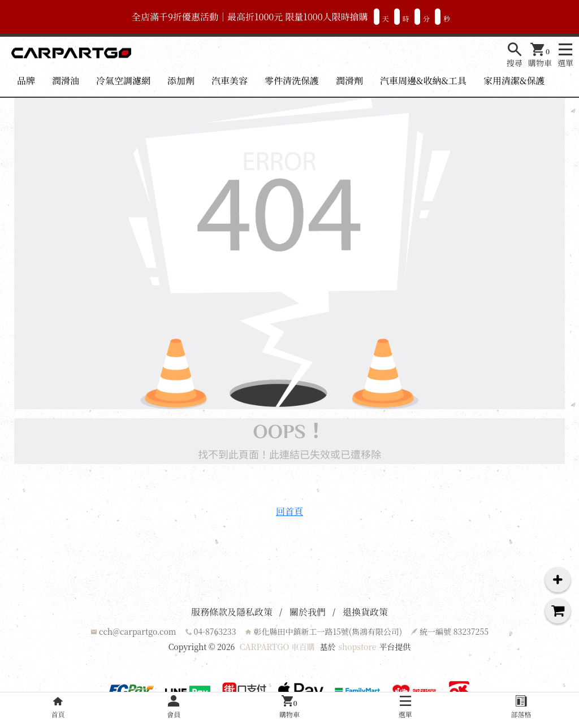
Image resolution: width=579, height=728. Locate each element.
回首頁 (289, 511)
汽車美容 (230, 81)
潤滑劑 (349, 81)
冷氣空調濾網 (123, 81)
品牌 (26, 81)
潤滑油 (66, 81)
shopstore (357, 647)
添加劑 (181, 81)
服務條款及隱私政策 (232, 612)
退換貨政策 (365, 612)
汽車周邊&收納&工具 (423, 81)
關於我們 (308, 612)
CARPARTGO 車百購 (277, 647)
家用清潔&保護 (514, 81)
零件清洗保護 (292, 81)
